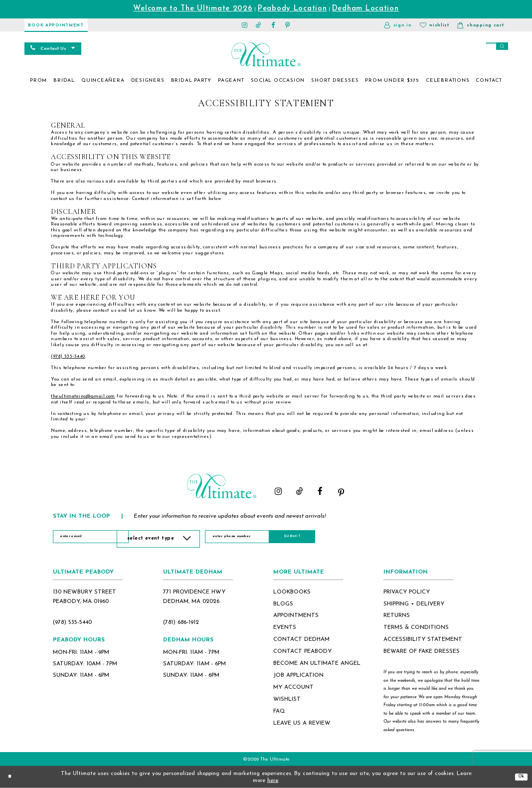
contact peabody (302, 651)
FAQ (279, 711)
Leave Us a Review (302, 723)
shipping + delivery (414, 604)
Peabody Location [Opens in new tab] (292, 9)
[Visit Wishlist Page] (435, 25)
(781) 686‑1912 (181, 622)
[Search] (482, 47)
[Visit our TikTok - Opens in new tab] (259, 25)
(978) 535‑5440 (72, 622)
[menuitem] (39, 81)
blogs (283, 604)
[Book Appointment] (56, 25)
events (285, 627)
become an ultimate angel (317, 663)
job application (298, 675)
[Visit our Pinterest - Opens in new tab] (287, 25)
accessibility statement (423, 639)
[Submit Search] (500, 47)
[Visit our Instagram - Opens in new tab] (245, 25)
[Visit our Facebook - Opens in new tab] (273, 25)
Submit (343, 538)
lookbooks (292, 592)
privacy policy (407, 592)
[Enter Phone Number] (270, 539)
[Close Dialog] (11, 777)
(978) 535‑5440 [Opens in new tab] (68, 356)
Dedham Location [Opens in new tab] (365, 9)
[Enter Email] (94, 539)
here (273, 781)
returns (397, 615)
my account (293, 687)
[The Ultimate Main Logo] (266, 54)
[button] (398, 25)
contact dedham (301, 639)
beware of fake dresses (422, 651)
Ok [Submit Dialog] (519, 777)
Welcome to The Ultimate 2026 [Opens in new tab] (193, 9)
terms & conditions (416, 627)
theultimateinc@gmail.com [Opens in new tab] (83, 396)
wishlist (287, 699)
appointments (296, 615)
